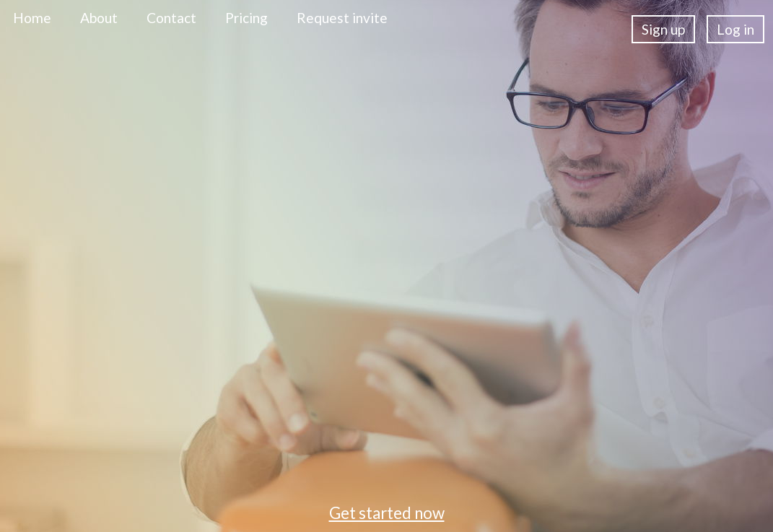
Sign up (663, 29)
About (99, 18)
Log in (735, 29)
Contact (171, 18)
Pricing (246, 18)
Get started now (387, 513)
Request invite (342, 18)
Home (32, 18)
